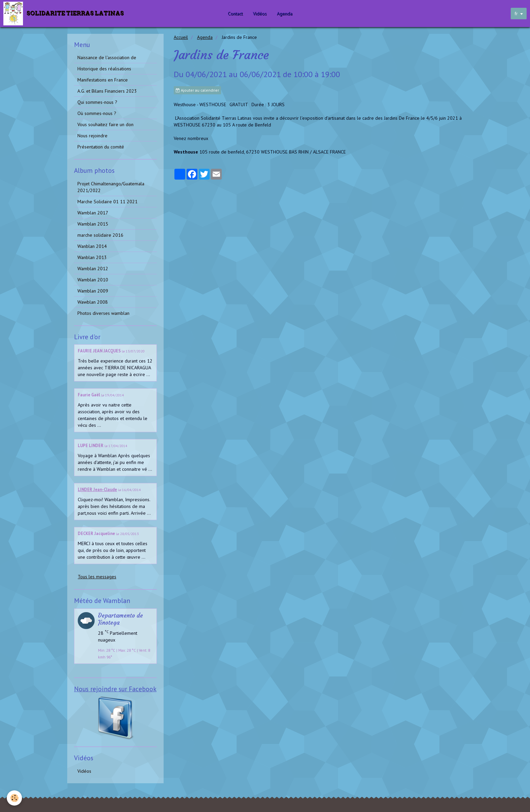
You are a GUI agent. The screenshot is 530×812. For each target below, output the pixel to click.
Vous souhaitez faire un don (105, 124)
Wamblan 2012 (93, 269)
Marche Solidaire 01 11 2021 (107, 202)
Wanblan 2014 (92, 246)
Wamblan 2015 (93, 224)
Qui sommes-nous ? (97, 102)
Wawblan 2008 (93, 302)
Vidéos (261, 14)
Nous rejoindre (92, 136)
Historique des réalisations (104, 69)
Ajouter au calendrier (197, 90)
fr (516, 14)
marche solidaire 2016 (100, 235)
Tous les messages (97, 577)
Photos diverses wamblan (103, 313)
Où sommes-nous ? (97, 113)
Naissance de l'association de (107, 57)
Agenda (286, 14)
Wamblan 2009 (93, 291)
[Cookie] (14, 798)
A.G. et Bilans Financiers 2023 (107, 91)
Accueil (181, 37)
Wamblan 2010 (93, 280)
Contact (237, 14)
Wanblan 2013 (92, 257)
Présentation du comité (101, 147)
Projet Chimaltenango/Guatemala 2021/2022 (111, 187)
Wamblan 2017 (93, 213)
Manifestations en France (103, 80)
